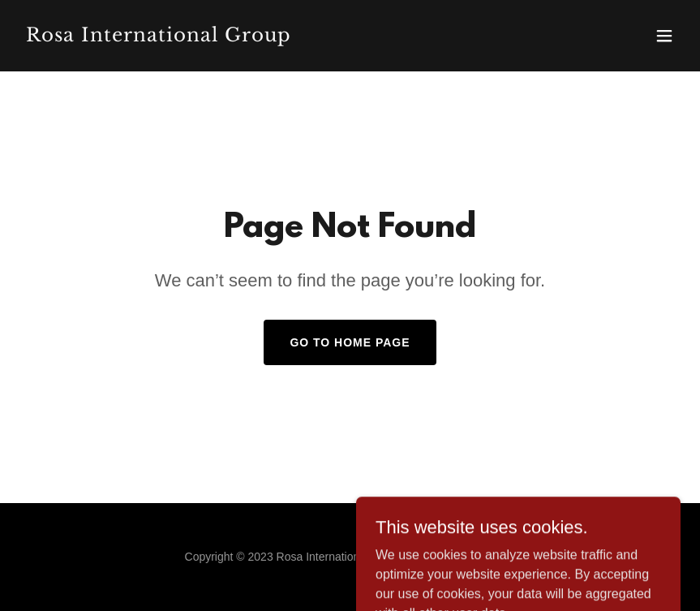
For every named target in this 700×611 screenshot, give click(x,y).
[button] (664, 36)
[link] (159, 37)
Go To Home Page (350, 342)
